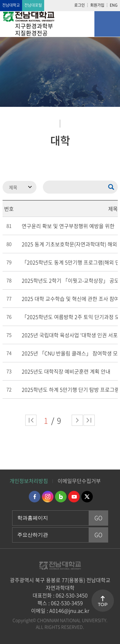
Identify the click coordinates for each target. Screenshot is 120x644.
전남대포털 (33, 5)
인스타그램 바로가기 (48, 497)
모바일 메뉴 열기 (107, 24)
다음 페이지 (77, 420)
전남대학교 (11, 5)
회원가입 (97, 5)
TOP (103, 604)
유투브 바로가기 (74, 497)
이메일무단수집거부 (79, 481)
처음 (31, 420)
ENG (114, 5)
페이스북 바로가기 (35, 497)
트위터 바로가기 (87, 497)
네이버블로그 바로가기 (61, 497)
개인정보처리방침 (29, 481)
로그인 (80, 5)
